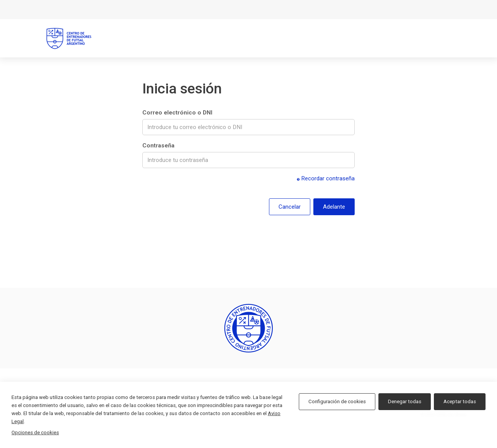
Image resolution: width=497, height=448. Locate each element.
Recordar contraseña (326, 178)
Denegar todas (405, 401)
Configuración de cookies (337, 401)
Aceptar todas (460, 401)
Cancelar (290, 207)
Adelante (334, 207)
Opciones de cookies (35, 432)
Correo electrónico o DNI (177, 113)
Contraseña (158, 146)
